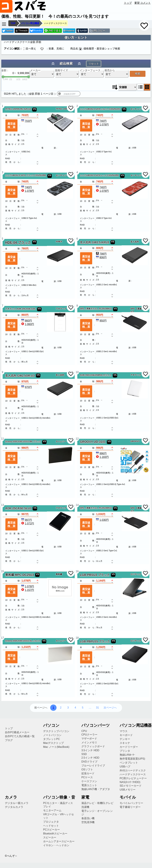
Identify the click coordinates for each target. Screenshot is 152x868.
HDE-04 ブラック (18, 242)
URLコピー (99, 31)
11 (2, 439)
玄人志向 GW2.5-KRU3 (95, 242)
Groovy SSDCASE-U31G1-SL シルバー (23, 641)
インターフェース (90, 70)
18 (77, 638)
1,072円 (27, 524)
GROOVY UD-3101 (93, 442)
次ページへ (110, 708)
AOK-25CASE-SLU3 (18, 508)
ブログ (9, 740)
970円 (26, 387)
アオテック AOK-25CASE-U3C (21, 309)
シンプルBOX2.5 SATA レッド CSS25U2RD (99, 175)
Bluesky (36, 31)
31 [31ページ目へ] (97, 708)
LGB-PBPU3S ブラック (95, 641)
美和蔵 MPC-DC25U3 (20, 575)
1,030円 (102, 520)
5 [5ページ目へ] (83, 708)
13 (2, 505)
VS (34, 109)
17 (2, 638)
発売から (110, 70)
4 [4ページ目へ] (75, 708)
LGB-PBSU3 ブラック (95, 575)
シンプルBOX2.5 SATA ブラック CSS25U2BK (26, 175)
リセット (94, 64)
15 (2, 571)
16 (77, 571)
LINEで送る (53, 31)
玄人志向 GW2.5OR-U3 (20, 376)
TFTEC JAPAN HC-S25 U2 (18, 109)
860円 (26, 321)
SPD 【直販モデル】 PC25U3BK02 (96, 508)
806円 (101, 257)
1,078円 (102, 125)
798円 (101, 254)
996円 (101, 453)
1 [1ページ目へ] (53, 708)
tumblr (82, 31)
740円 (101, 121)
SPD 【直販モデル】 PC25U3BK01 (96, 309)
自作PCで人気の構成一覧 (20, 736)
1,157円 (27, 590)
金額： (5, 70)
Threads (21, 31)
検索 (138, 74)
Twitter (8, 31)
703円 (26, 121)
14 (77, 505)
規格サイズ (61, 70)
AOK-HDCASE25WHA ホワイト (96, 375)
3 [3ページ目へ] (68, 708)
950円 (101, 321)
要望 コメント (143, 3)
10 (77, 372)
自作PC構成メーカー (17, 732)
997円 (26, 520)
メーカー (35, 70)
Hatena (69, 31)
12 (77, 439)
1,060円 (27, 324)
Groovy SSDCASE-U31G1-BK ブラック (23, 441)
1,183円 (102, 457)
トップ (128, 3)
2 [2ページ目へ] (61, 708)
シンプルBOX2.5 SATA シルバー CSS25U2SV (100, 109)
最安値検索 (11, 125)
